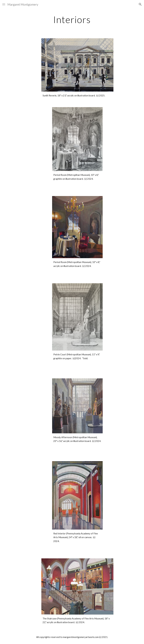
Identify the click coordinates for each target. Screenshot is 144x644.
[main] (72, 19)
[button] (4, 4)
